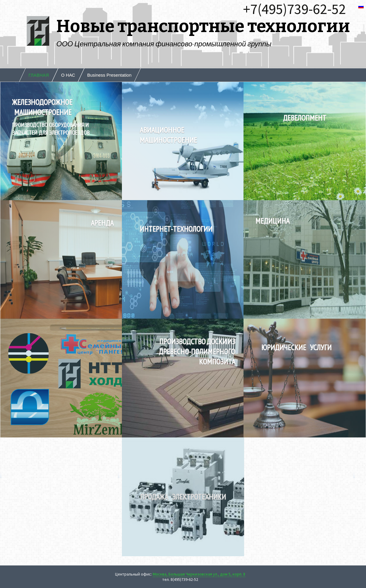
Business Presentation (109, 75)
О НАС (68, 75)
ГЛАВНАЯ (39, 75)
